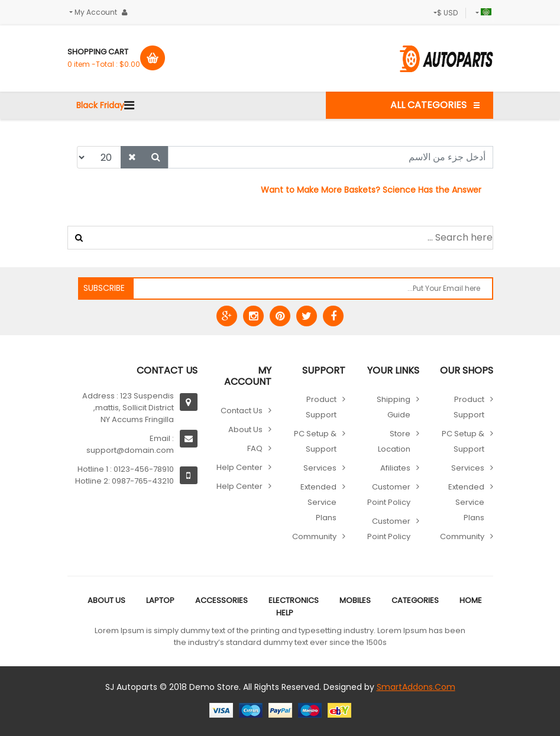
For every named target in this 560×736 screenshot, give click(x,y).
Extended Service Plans (466, 502)
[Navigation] (129, 105)
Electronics (294, 600)
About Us (245, 429)
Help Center (239, 467)
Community (462, 536)
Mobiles (355, 600)
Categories (415, 600)
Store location (394, 441)
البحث (79, 238)
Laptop (160, 600)
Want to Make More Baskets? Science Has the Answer (371, 190)
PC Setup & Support (463, 441)
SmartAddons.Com (416, 687)
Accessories (221, 600)
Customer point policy (389, 495)
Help (285, 613)
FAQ (255, 448)
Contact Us (242, 411)
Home (471, 600)
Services (468, 468)
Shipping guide (394, 407)
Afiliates (395, 468)
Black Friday (100, 105)
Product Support (469, 407)
